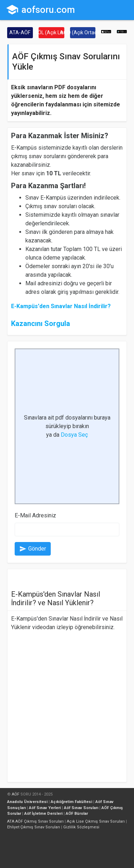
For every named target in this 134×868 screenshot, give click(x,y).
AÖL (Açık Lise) (51, 32)
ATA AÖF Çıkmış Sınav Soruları (35, 821)
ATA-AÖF (20, 32)
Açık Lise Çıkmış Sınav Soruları (96, 821)
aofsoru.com (40, 10)
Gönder (33, 549)
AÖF (16, 794)
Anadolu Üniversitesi (27, 802)
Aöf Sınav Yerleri (45, 808)
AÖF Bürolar (77, 814)
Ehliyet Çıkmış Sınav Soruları (34, 827)
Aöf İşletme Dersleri (43, 814)
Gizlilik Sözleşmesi (81, 827)
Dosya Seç (74, 435)
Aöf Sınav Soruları (81, 808)
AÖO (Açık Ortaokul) (83, 32)
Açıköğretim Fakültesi (71, 802)
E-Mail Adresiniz (35, 515)
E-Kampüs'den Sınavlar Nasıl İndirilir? (61, 306)
